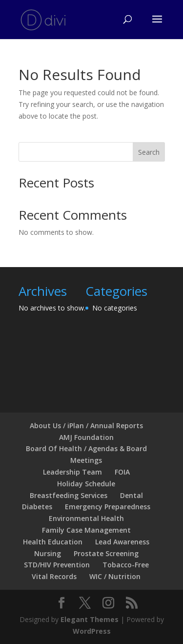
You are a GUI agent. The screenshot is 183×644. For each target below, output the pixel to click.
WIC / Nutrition (115, 576)
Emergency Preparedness (108, 507)
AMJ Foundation (86, 437)
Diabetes (37, 507)
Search (149, 152)
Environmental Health (86, 518)
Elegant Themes (90, 619)
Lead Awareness (122, 542)
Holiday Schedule (86, 484)
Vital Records (54, 576)
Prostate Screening (106, 553)
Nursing (48, 553)
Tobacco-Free (126, 565)
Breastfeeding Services (69, 495)
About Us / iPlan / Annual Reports (86, 426)
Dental (132, 495)
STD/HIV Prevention (57, 565)
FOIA (122, 472)
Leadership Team (72, 472)
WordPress (92, 631)
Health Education (53, 542)
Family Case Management (86, 530)
